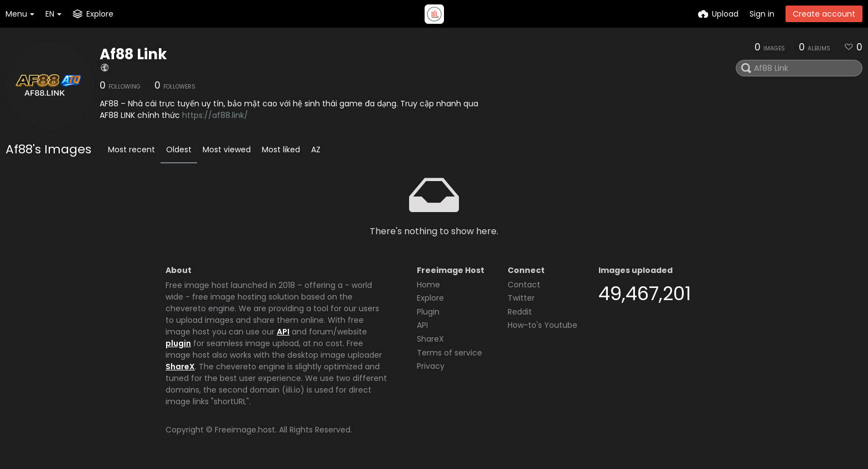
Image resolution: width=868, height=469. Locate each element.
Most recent (131, 150)
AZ (316, 150)
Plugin (428, 312)
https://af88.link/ (215, 115)
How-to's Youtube (542, 325)
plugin (178, 343)
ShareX (180, 367)
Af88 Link (133, 54)
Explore (430, 298)
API (283, 332)
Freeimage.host (245, 430)
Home (428, 285)
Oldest (179, 150)
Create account (824, 14)
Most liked (281, 150)
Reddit (520, 312)
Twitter (521, 298)
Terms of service (449, 353)
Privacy (431, 366)
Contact (524, 285)
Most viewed (227, 150)
